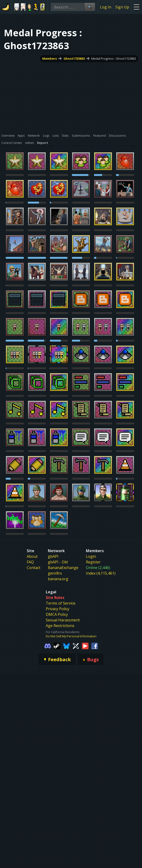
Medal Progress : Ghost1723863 (114, 58)
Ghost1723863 (74, 58)
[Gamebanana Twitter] (76, 646)
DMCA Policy (57, 614)
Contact (34, 568)
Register (93, 562)
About (32, 556)
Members (50, 58)
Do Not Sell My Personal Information (71, 636)
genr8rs (55, 573)
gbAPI (53, 556)
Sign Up (122, 7)
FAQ (30, 562)
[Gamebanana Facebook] (95, 646)
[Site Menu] (136, 7)
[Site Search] (90, 7)
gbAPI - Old (58, 562)
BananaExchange (63, 568)
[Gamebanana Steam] (57, 646)
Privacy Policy (58, 609)
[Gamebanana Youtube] (85, 646)
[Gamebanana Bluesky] (66, 646)
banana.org (58, 579)
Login (91, 556)
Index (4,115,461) (101, 573)
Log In (106, 7)
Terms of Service (61, 603)
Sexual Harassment (63, 620)
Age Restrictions (60, 626)
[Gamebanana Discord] (48, 646)
